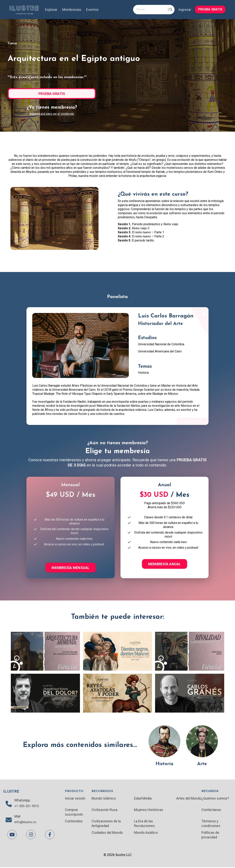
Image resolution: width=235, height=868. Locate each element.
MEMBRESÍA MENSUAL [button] (70, 568)
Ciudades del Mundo (107, 833)
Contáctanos (211, 810)
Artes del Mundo (189, 799)
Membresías (72, 10)
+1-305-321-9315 (28, 807)
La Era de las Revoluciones (144, 824)
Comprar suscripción (74, 813)
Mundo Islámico (104, 799)
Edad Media (143, 799)
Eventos (93, 10)
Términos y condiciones (211, 824)
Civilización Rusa (105, 810)
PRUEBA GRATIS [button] (210, 9)
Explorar (51, 10)
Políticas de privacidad (210, 836)
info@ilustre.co (26, 823)
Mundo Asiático (146, 833)
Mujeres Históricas (149, 810)
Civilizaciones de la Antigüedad (106, 824)
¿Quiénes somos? (215, 799)
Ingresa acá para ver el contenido (52, 114)
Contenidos (74, 822)
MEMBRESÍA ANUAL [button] (165, 564)
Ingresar (185, 10)
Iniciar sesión (75, 799)
